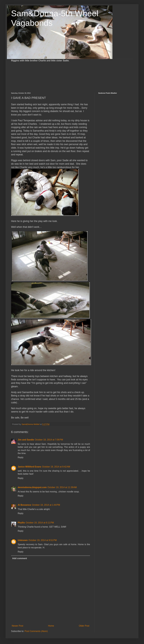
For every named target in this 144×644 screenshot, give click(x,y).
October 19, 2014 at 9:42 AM (56, 467)
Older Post (84, 626)
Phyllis (21, 523)
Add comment (20, 558)
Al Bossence (24, 505)
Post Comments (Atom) (36, 631)
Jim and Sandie (26, 440)
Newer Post (18, 626)
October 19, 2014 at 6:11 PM (40, 523)
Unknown (23, 540)
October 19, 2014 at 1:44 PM (46, 505)
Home (51, 626)
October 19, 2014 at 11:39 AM (62, 487)
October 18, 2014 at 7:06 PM (49, 440)
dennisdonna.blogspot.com (32, 487)
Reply (21, 457)
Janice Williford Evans (29, 467)
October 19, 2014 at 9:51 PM (43, 540)
